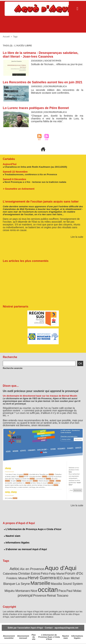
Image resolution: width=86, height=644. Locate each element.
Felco (45, 574)
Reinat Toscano (57, 596)
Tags (15, 37)
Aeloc (15, 569)
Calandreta (10, 574)
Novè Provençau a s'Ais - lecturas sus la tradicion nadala (35, 182)
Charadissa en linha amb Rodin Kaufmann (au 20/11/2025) (36, 167)
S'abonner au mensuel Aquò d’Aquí (25, 549)
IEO (59, 578)
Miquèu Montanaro (17, 591)
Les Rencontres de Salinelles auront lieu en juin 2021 (43, 82)
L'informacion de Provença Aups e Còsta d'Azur (33, 529)
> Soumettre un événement (19, 189)
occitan (48, 590)
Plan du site (34, 637)
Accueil (6, 37)
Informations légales (17, 543)
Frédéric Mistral (17, 578)
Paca (62, 591)
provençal (25, 595)
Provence (40, 596)
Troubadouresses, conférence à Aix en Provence (31, 174)
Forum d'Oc (74, 573)
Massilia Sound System (67, 584)
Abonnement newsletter (9, 637)
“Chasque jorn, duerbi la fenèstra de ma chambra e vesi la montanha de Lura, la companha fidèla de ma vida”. (57, 119)
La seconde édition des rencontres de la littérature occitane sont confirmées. (57, 91)
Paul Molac (74, 591)
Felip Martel (57, 574)
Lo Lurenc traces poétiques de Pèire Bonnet (36, 108)
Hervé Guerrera (42, 578)
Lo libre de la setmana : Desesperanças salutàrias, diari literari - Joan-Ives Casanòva (41, 55)
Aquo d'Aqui (61, 568)
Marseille (40, 583)
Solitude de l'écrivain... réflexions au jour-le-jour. (57, 64)
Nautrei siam (12, 536)
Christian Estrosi (29, 574)
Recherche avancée (13, 368)
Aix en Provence (32, 569)
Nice (34, 591)
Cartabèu (9, 159)
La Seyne (23, 584)
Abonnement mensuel (23, 637)
